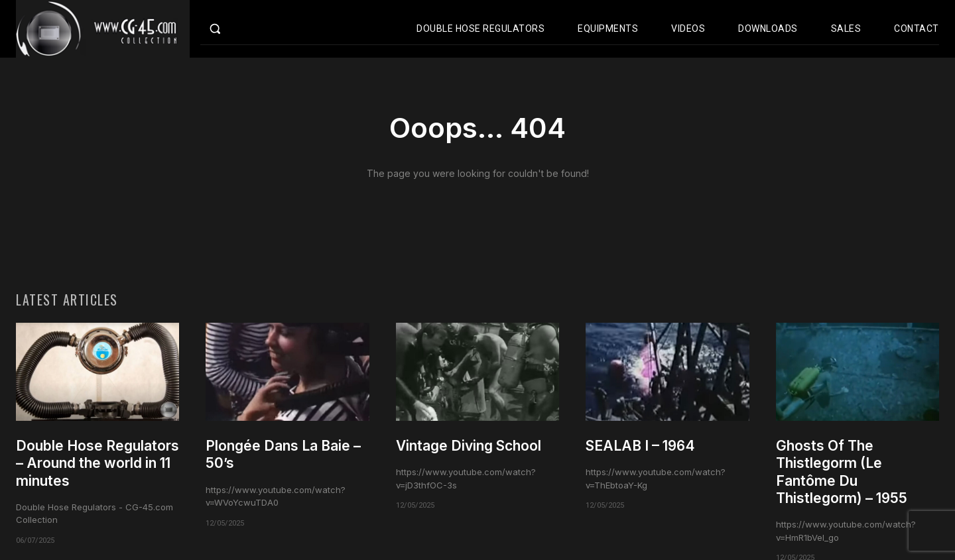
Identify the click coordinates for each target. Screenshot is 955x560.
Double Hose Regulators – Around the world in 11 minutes (97, 463)
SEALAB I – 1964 (640, 446)
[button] (243, 28)
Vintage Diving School (469, 446)
